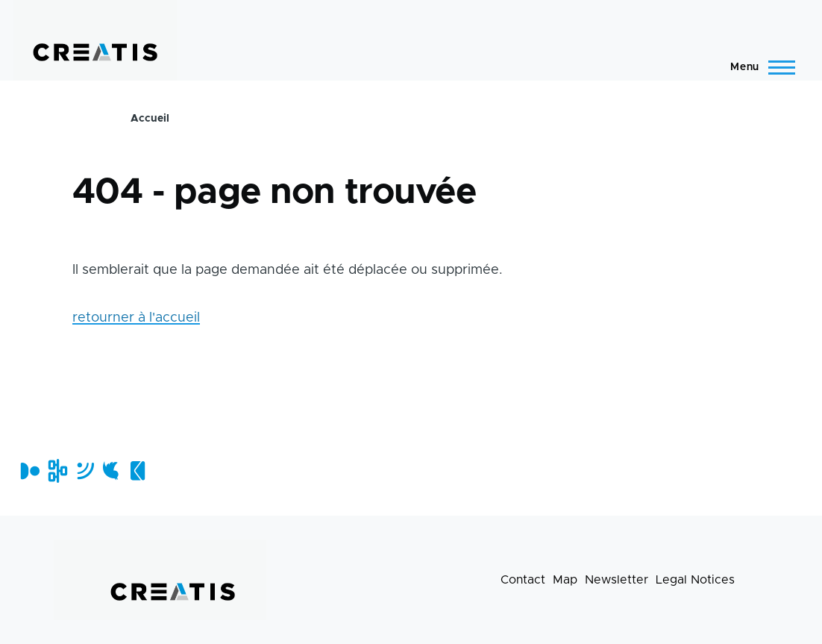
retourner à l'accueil (136, 318)
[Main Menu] (758, 67)
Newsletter (616, 580)
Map (565, 580)
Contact (523, 580)
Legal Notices (695, 580)
